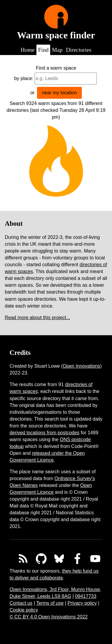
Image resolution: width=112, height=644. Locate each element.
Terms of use (50, 603)
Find (43, 50)
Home (28, 50)
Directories (79, 50)
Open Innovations (81, 366)
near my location (59, 93)
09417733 (86, 596)
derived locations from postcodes (45, 433)
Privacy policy (82, 603)
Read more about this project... (37, 318)
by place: (24, 78)
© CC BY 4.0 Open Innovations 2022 (49, 617)
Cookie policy (24, 610)
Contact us (21, 603)
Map (57, 50)
